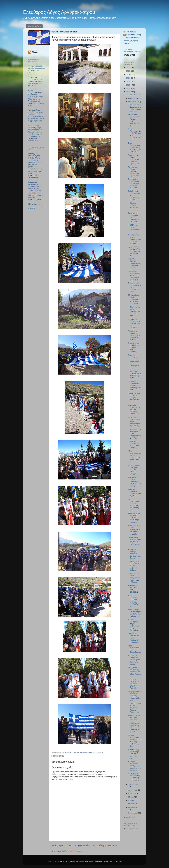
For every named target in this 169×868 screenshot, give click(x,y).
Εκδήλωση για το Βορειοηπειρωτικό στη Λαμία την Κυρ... (135, 108)
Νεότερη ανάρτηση (62, 845)
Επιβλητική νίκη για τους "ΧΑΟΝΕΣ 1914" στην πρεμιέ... (134, 518)
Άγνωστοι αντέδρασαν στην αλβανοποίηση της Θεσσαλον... (134, 625)
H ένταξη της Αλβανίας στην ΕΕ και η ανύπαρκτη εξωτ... (134, 373)
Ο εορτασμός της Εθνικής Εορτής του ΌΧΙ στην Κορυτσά (134, 183)
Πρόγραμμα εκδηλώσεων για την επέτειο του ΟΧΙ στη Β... (134, 275)
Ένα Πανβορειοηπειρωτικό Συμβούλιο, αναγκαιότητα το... (134, 505)
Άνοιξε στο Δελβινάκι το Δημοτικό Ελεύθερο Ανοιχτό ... (134, 684)
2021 (128, 68)
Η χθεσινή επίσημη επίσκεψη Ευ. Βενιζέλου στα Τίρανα (134, 554)
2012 (128, 817)
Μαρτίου (132, 804)
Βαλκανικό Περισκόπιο (33, 183)
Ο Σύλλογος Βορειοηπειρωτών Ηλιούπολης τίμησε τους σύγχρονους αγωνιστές (35, 81)
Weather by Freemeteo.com (131, 829)
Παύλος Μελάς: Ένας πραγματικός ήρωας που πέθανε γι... (134, 578)
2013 (128, 92)
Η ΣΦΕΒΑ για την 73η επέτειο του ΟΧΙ (133, 228)
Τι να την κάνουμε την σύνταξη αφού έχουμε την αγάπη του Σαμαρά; (36, 69)
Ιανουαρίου (133, 813)
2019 (128, 71)
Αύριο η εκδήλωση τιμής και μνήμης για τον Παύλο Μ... (133, 601)
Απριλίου (132, 800)
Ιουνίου (131, 793)
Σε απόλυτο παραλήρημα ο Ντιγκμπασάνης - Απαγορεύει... (134, 360)
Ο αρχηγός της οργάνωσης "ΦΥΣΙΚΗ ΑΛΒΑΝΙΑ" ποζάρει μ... (134, 347)
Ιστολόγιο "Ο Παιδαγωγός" (34, 155)
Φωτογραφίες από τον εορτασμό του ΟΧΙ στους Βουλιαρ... (134, 239)
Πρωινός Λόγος (35, 204)
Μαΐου (131, 797)
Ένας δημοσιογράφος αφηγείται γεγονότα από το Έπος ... (134, 147)
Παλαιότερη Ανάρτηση (105, 845)
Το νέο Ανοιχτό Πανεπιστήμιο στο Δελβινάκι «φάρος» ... (134, 613)
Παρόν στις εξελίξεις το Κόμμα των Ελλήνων (133, 444)
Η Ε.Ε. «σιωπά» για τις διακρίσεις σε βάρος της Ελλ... (134, 311)
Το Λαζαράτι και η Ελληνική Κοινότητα (134, 718)
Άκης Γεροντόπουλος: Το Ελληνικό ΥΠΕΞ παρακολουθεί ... (135, 134)
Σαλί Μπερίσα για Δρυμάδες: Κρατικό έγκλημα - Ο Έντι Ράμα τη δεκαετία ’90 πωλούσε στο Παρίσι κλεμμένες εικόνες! (36, 115)
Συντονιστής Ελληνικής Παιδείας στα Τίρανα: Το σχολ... (134, 660)
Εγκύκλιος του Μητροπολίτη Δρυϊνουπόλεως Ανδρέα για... (134, 251)
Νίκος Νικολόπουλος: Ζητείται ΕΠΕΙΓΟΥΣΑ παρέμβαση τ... (135, 457)
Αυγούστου (133, 790)
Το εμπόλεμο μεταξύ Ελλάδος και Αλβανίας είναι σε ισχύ (135, 482)
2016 (128, 81)
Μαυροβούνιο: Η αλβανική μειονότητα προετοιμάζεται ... (134, 696)
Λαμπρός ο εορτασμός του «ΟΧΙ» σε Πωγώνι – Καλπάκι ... (134, 335)
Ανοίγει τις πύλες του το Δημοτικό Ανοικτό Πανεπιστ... (135, 708)
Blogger (119, 861)
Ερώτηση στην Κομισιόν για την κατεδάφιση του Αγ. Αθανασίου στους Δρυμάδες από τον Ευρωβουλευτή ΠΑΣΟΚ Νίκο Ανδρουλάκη (35, 133)
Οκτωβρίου (133, 102)
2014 (128, 88)
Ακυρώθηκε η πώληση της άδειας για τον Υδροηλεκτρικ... (135, 672)
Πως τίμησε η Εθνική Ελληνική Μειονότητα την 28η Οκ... (134, 171)
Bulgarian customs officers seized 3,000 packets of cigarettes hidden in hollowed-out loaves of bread (36, 192)
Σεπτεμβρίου (133, 784)
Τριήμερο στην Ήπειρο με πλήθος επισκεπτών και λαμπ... (134, 217)
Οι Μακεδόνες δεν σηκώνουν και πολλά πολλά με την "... (135, 542)
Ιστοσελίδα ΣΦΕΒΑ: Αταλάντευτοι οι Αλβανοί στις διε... (134, 263)
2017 (128, 78)
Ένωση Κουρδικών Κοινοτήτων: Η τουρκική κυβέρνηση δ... (135, 741)
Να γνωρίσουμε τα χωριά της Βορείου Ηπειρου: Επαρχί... (134, 470)
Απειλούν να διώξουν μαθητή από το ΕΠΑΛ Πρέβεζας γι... (134, 159)
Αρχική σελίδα (34, 26)
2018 (128, 74)
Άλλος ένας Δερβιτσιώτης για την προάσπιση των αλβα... (134, 638)
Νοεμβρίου (133, 98)
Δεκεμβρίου (133, 95)
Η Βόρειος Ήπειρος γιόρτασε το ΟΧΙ (133, 206)
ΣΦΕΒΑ (32, 208)
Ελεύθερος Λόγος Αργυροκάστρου (59, 12)
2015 (128, 85)
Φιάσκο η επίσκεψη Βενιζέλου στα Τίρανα (134, 493)
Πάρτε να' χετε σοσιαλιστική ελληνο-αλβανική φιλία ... (134, 566)
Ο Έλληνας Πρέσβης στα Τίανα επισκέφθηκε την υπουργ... (134, 422)
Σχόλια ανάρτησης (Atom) (72, 851)
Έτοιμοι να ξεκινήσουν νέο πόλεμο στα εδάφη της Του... (135, 385)
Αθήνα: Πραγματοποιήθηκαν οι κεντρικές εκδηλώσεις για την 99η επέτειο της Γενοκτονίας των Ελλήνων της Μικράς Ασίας (36, 98)
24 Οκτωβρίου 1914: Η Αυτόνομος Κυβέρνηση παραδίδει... (134, 299)
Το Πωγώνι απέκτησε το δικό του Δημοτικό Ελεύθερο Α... (134, 410)
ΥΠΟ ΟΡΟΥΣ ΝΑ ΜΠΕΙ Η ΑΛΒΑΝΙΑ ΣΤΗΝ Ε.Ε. (133, 589)
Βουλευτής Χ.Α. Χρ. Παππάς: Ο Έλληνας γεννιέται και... (134, 777)
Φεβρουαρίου (134, 807)
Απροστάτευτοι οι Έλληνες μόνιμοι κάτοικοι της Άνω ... (134, 398)
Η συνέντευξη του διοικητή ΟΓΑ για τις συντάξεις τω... (134, 754)
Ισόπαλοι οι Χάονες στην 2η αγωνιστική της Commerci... (135, 323)
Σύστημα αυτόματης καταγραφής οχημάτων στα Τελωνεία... (135, 766)
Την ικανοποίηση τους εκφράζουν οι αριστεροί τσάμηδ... (135, 530)
